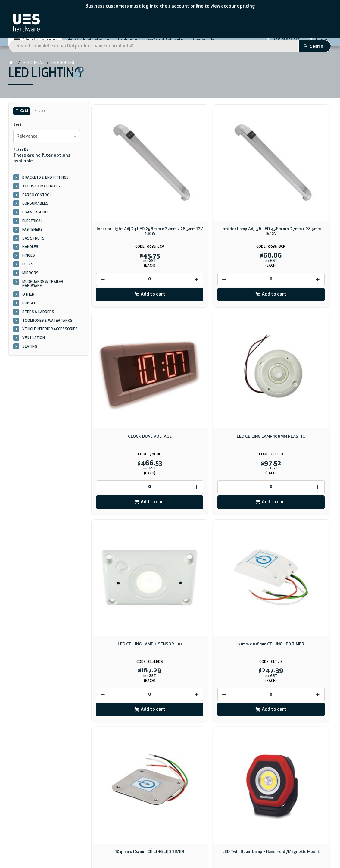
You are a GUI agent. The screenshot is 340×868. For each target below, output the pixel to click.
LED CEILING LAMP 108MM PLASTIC (130, 361)
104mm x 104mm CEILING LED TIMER (130, 528)
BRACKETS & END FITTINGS (45, 186)
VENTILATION (34, 346)
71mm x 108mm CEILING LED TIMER (291, 361)
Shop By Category (40, 44)
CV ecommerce (58, 847)
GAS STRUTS (33, 246)
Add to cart (133, 259)
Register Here (286, 44)
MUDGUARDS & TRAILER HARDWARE (43, 292)
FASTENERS (33, 238)
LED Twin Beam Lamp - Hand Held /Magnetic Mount (210, 531)
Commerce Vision (89, 847)
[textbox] (161, 24)
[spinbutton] (129, 244)
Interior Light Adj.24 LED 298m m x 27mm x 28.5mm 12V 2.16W (130, 197)
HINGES (29, 264)
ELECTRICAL (32, 229)
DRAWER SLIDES (36, 220)
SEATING (30, 355)
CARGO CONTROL (37, 203)
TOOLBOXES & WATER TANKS (47, 329)
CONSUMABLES (35, 212)
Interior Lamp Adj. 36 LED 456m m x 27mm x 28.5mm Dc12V (210, 197)
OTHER (28, 302)
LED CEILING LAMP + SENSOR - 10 (210, 361)
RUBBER (29, 311)
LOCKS (28, 272)
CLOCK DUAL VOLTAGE (291, 194)
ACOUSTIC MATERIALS (41, 194)
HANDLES (30, 255)
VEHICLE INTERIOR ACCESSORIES (50, 337)
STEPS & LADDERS (38, 320)
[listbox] (47, 144)
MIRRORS (30, 281)
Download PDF (206, 712)
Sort (17, 133)
